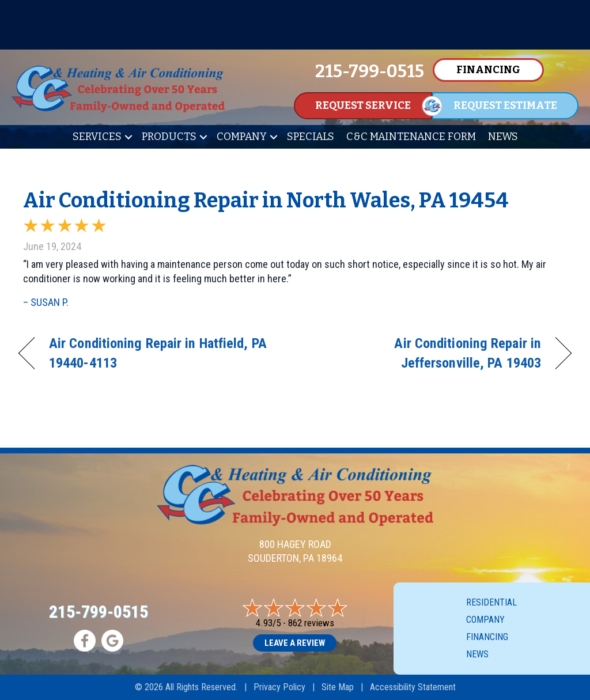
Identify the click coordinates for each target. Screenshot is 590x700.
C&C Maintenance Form (411, 137)
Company (242, 137)
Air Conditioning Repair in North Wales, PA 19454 (266, 200)
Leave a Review (295, 643)
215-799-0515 (99, 612)
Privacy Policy (279, 687)
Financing (487, 637)
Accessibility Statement (413, 687)
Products (169, 137)
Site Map (338, 687)
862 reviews (311, 623)
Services (97, 137)
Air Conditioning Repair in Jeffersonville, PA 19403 (426, 353)
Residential (491, 602)
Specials (311, 137)
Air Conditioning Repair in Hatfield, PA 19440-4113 (158, 353)
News (503, 137)
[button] (128, 137)
